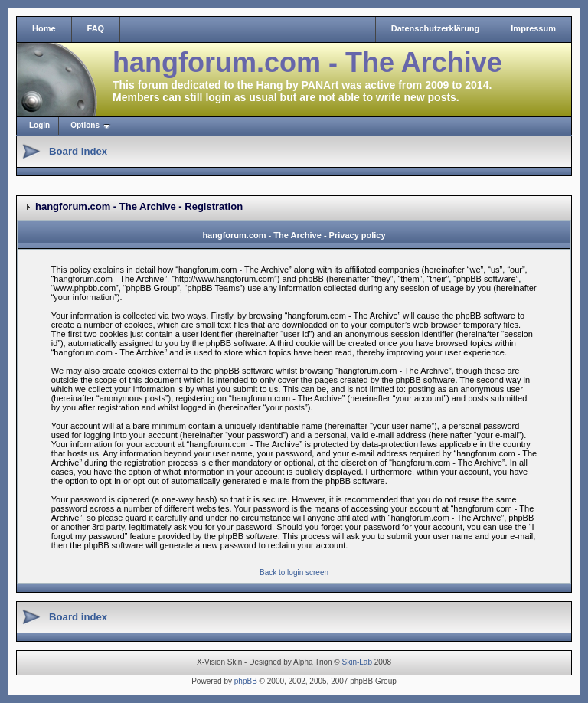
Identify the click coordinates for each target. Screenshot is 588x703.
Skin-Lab (357, 662)
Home (44, 28)
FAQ (96, 28)
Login (39, 125)
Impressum (533, 28)
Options (85, 125)
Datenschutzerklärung (436, 28)
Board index (78, 151)
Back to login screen (294, 572)
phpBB (246, 681)
